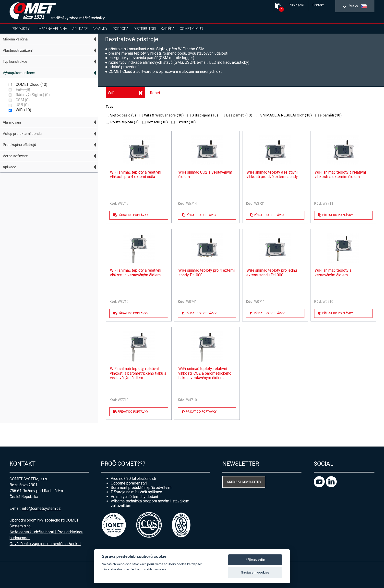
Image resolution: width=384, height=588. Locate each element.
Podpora (121, 29)
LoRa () (19, 90)
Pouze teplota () (122, 122)
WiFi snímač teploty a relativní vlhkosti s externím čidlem (340, 175)
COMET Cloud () (28, 84)
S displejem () (203, 115)
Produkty (21, 29)
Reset (155, 93)
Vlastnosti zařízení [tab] (18, 51)
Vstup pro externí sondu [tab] (22, 134)
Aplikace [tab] (9, 167)
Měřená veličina (53, 29)
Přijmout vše (255, 560)
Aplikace (80, 29)
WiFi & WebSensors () (162, 115)
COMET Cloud (191, 29)
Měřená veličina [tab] (15, 39)
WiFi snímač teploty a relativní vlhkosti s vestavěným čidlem (136, 273)
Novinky (100, 29)
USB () (19, 105)
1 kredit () (184, 122)
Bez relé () (155, 122)
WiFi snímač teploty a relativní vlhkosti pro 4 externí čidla (136, 175)
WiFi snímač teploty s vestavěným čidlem (333, 273)
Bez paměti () (237, 115)
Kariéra (168, 29)
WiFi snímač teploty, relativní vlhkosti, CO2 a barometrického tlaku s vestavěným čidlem (205, 373)
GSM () (19, 100)
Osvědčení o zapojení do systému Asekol (45, 544)
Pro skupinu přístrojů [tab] (19, 145)
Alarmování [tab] (12, 122)
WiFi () (20, 110)
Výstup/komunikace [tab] (19, 73)
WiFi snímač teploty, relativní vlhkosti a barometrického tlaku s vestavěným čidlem (138, 373)
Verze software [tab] (15, 156)
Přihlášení (296, 5)
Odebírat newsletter (244, 482)
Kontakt (318, 5)
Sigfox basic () (121, 115)
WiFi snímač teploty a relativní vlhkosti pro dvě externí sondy (272, 175)
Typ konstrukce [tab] (15, 62)
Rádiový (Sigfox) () (29, 95)
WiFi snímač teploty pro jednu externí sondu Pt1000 (272, 273)
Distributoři (145, 29)
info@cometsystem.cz (41, 508)
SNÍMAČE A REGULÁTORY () (284, 115)
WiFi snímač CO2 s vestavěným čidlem (205, 175)
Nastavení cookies (255, 572)
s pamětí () (329, 115)
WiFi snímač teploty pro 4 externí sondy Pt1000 (206, 273)
